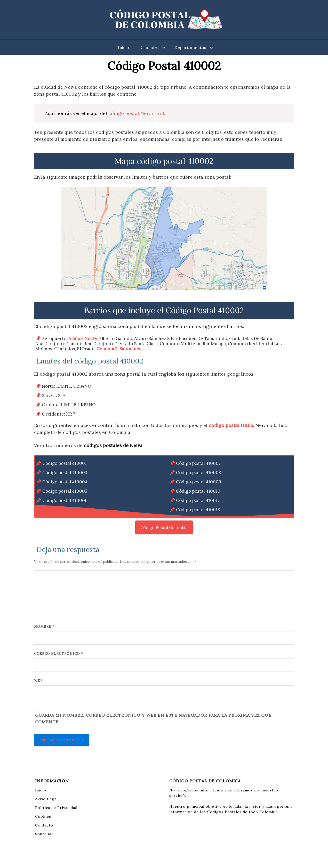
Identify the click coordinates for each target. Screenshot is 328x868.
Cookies (43, 816)
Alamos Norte (83, 338)
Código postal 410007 (198, 463)
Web (38, 681)
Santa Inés (130, 349)
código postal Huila (231, 425)
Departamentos (190, 47)
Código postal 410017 (198, 500)
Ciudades (150, 47)
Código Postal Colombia (164, 527)
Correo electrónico (59, 654)
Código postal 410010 (198, 491)
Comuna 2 (107, 349)
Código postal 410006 (65, 500)
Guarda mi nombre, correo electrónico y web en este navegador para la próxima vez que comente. (153, 718)
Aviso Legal (46, 799)
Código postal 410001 (65, 463)
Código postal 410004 (65, 482)
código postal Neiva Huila (138, 113)
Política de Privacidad (56, 808)
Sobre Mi (44, 834)
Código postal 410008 (199, 473)
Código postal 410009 (199, 482)
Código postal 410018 (198, 510)
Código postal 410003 (65, 473)
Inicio (123, 47)
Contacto (44, 825)
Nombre (44, 627)
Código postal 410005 (65, 491)
